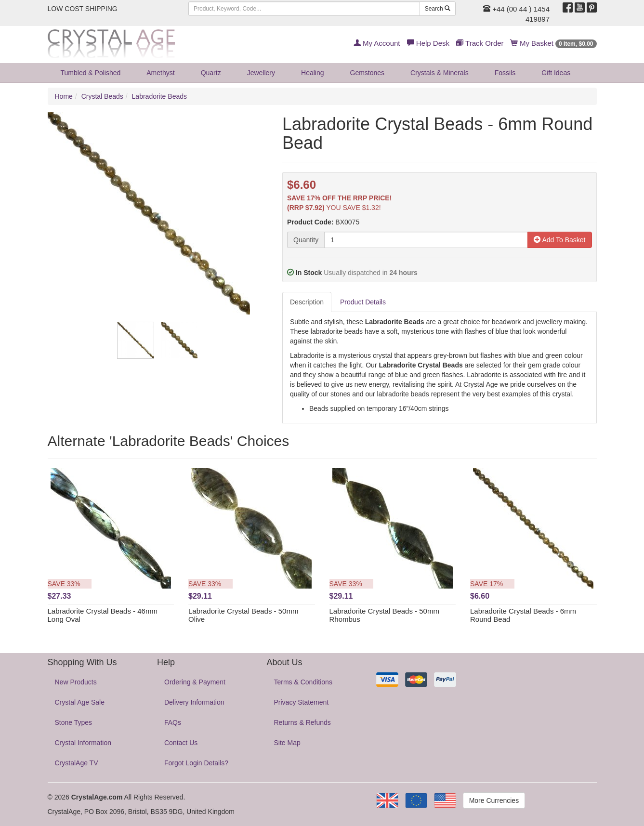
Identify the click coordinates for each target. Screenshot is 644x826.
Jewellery (261, 73)
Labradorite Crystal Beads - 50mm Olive (243, 615)
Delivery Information (194, 702)
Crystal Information (83, 743)
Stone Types (74, 722)
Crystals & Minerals (440, 73)
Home (64, 96)
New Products (76, 682)
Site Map (287, 743)
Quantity (306, 240)
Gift (556, 73)
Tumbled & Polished (91, 73)
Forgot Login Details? (196, 763)
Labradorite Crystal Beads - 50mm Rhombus (384, 615)
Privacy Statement (302, 702)
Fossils (505, 73)
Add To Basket (559, 240)
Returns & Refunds (302, 722)
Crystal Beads (102, 96)
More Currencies (494, 800)
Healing (312, 73)
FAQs (173, 722)
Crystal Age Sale (80, 702)
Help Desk (428, 43)
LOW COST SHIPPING (83, 9)
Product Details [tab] (363, 302)
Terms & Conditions (303, 682)
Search (438, 9)
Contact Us (181, 743)
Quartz (211, 73)
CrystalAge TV (77, 763)
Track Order (480, 43)
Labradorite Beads (159, 96)
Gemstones (368, 73)
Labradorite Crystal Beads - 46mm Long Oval (103, 615)
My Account (377, 43)
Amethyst (160, 73)
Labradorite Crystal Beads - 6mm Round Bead (523, 615)
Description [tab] (307, 302)
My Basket (554, 43)
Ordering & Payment (195, 682)
